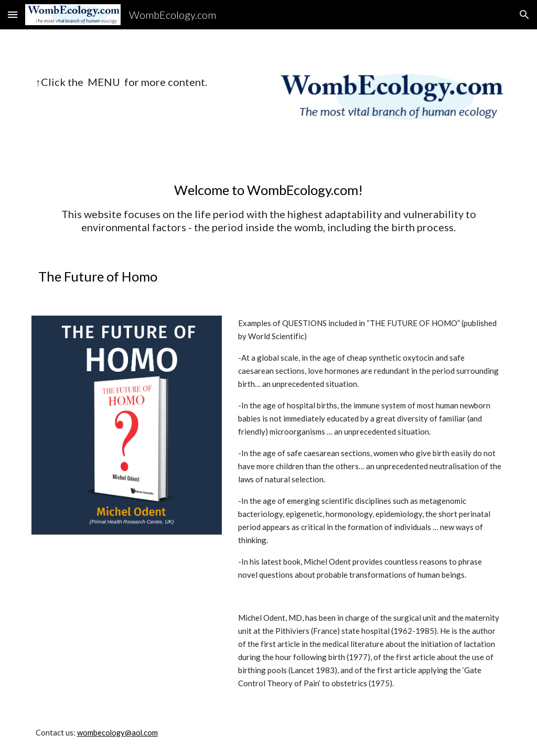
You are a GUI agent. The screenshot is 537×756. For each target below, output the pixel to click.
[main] (127, 82)
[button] (13, 14)
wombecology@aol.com (117, 733)
